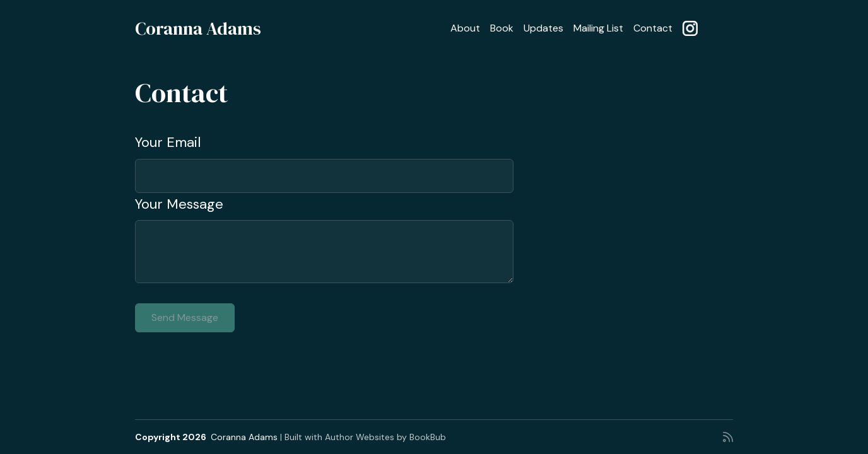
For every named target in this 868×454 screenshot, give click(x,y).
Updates (543, 28)
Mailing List (598, 28)
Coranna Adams (198, 28)
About (465, 28)
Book (502, 28)
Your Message (179, 204)
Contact (653, 28)
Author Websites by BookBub (385, 437)
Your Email (168, 142)
